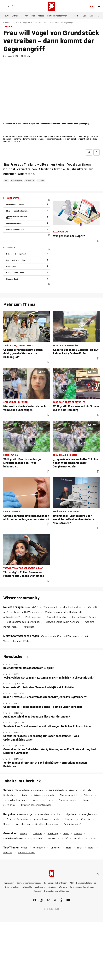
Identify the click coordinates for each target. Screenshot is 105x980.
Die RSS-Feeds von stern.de (63, 790)
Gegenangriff (17, 181)
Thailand (41, 181)
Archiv (25, 795)
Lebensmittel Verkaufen (27, 612)
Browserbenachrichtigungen (57, 891)
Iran (26, 16)
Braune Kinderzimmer (57, 16)
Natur (91, 848)
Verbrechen (39, 848)
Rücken (52, 838)
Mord (69, 848)
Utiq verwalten (12, 887)
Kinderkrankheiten (13, 838)
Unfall (24, 848)
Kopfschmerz (35, 838)
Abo (92, 6)
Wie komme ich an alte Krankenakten (63, 607)
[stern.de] (51, 6)
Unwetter (55, 848)
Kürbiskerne (29, 627)
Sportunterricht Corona (84, 617)
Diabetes (37, 833)
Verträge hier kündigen (46, 887)
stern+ (77, 16)
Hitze (80, 848)
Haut (66, 833)
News (6, 16)
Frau (6, 181)
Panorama (7, 23)
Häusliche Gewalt (27, 853)
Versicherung (23, 824)
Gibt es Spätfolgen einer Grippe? (23, 622)
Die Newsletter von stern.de (29, 790)
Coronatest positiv (56, 617)
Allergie (23, 833)
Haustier (8, 853)
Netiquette (27, 887)
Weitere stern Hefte (43, 800)
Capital (93, 16)
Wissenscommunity (44, 795)
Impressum (9, 883)
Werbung (63, 887)
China (57, 814)
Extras (15, 16)
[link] (99, 6)
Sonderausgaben (68, 800)
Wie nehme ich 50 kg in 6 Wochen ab (60, 636)
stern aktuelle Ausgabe (15, 800)
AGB (72, 883)
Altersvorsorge (25, 814)
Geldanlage (23, 819)
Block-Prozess (38, 16)
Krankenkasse (41, 819)
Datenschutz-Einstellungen (83, 887)
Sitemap (88, 795)
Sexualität (78, 838)
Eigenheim (71, 814)
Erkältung (53, 833)
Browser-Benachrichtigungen (36, 805)
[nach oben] (97, 874)
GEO (85, 16)
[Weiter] (99, 16)
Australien (43, 814)
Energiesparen (90, 814)
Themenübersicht (69, 795)
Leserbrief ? (32, 607)
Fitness (78, 833)
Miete (56, 819)
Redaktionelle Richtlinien (56, 883)
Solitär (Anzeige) (73, 824)
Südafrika (85, 819)
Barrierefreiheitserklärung (29, 883)
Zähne (92, 838)
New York (70, 819)
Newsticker (14, 656)
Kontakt (37, 891)
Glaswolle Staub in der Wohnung (63, 622)
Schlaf (64, 838)
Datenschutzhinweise (86, 883)
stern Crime (9, 805)
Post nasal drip (33, 617)
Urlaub (7, 824)
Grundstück (30, 181)
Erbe (9, 819)
